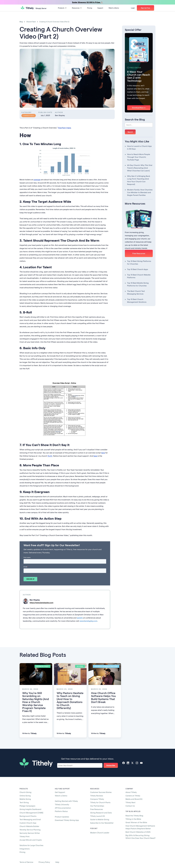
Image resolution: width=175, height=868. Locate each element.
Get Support (60, 792)
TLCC (50, 456)
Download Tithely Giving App (67, 820)
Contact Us (130, 806)
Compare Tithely (97, 799)
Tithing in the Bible (133, 819)
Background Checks (28, 816)
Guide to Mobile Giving (100, 819)
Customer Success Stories (101, 792)
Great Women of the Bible (136, 822)
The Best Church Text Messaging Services (136, 292)
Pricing (90, 8)
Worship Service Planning (30, 830)
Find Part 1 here (64, 128)
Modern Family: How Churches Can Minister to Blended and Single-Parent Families (140, 192)
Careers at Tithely (133, 796)
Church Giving (25, 792)
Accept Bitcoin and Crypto (31, 840)
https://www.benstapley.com (41, 603)
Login (133, 8)
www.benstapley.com (88, 621)
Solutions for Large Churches (31, 845)
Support (100, 8)
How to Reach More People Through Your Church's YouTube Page (139, 157)
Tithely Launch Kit (98, 816)
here (103, 453)
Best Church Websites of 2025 (138, 832)
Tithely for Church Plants (100, 802)
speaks (80, 618)
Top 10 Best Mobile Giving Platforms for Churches (138, 284)
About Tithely (131, 792)
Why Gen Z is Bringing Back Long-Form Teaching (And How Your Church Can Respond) (139, 180)
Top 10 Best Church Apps (138, 269)
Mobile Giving (25, 799)
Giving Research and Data (101, 813)
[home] (34, 8)
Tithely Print (25, 836)
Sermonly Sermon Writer (30, 833)
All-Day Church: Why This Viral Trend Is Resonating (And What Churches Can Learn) (140, 168)
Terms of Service (26, 862)
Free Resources (139, 253)
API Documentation (63, 808)
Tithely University (62, 804)
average (37, 180)
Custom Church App (28, 823)
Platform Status (61, 811)
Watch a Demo (114, 8)
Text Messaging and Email (30, 819)
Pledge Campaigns (27, 806)
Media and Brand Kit (134, 799)
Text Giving (24, 802)
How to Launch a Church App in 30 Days (139, 147)
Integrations (25, 849)
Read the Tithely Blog (134, 816)
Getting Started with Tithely (66, 801)
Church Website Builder (29, 826)
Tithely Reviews (97, 796)
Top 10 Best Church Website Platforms (139, 276)
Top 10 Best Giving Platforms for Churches (139, 262)
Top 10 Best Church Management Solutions (137, 301)
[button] (62, 8)
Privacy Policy (44, 862)
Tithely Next (130, 802)
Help (57, 862)
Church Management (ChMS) (31, 813)
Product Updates (62, 817)
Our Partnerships (97, 806)
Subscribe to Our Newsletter (102, 823)
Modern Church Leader (100, 833)
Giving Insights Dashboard (30, 809)
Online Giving (25, 796)
